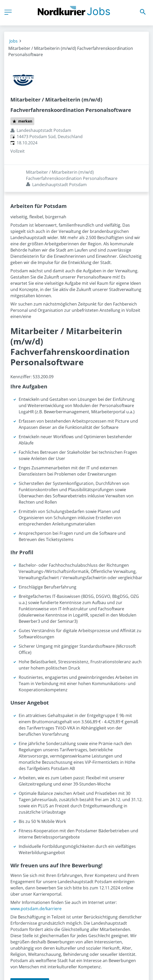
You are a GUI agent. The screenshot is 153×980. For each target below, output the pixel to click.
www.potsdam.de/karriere (36, 881)
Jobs (14, 41)
